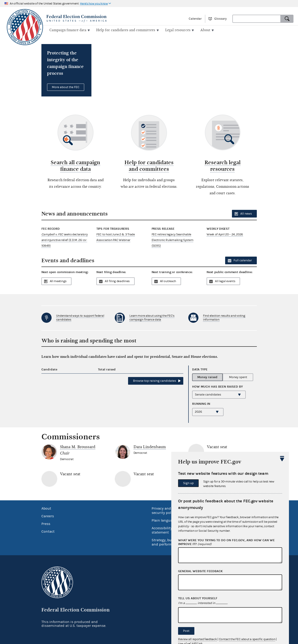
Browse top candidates (155, 380)
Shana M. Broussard (78, 446)
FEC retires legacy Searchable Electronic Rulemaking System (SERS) (173, 239)
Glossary (221, 19)
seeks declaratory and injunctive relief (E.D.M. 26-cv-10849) (65, 239)
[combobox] (257, 19)
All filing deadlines (117, 281)
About (46, 508)
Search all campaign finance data (75, 165)
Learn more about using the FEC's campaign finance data (152, 317)
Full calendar (243, 260)
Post (186, 631)
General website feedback (200, 571)
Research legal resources (223, 165)
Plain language (164, 520)
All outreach (168, 281)
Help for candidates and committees (149, 165)
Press (46, 523)
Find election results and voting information (224, 317)
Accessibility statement (162, 530)
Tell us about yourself (198, 598)
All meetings (58, 281)
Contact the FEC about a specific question (247, 639)
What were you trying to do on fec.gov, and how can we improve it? (226, 542)
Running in (201, 403)
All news (246, 213)
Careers (48, 516)
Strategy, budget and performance (166, 542)
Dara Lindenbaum (150, 446)
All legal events (225, 281)
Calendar (195, 19)
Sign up (188, 483)
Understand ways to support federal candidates (80, 317)
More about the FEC (66, 87)
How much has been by (217, 386)
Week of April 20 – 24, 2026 (225, 234)
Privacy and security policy (164, 510)
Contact (48, 531)
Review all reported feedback (198, 639)
